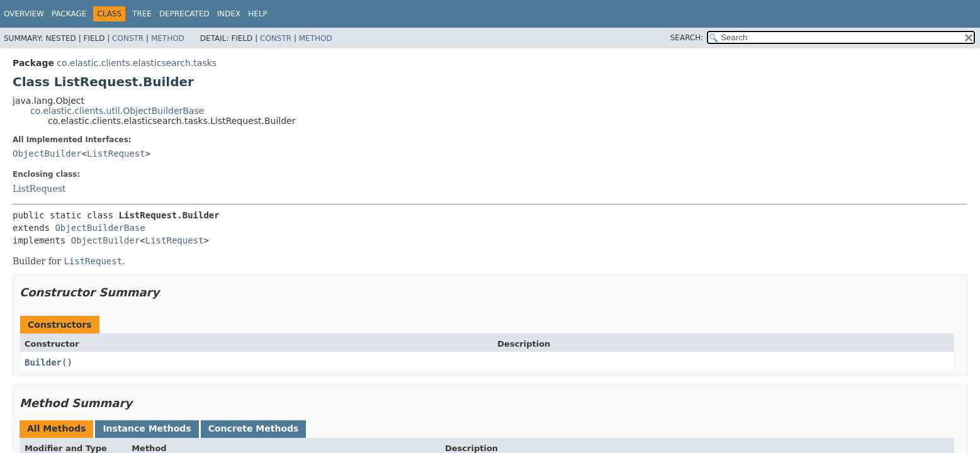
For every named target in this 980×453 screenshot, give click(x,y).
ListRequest (116, 154)
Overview (24, 14)
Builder (43, 362)
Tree (142, 14)
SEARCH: (687, 38)
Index (229, 14)
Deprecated (184, 14)
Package (69, 14)
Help (258, 14)
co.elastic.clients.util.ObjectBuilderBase (117, 111)
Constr (128, 38)
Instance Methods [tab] (147, 428)
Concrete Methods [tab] (254, 428)
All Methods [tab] (56, 428)
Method (168, 38)
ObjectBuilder (47, 154)
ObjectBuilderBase (100, 228)
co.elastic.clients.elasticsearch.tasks (137, 63)
